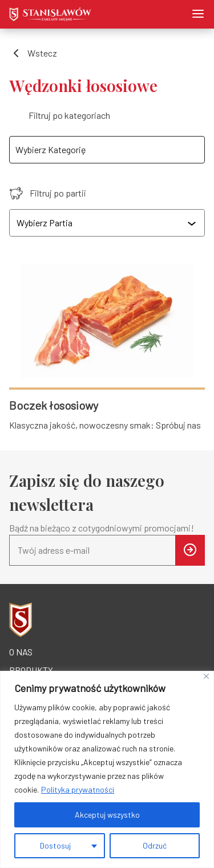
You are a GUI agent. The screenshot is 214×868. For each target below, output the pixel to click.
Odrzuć (155, 845)
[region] (107, 769)
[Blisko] (206, 676)
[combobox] (108, 223)
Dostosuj (55, 845)
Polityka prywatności (78, 789)
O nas (21, 652)
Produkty (31, 670)
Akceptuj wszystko (107, 815)
